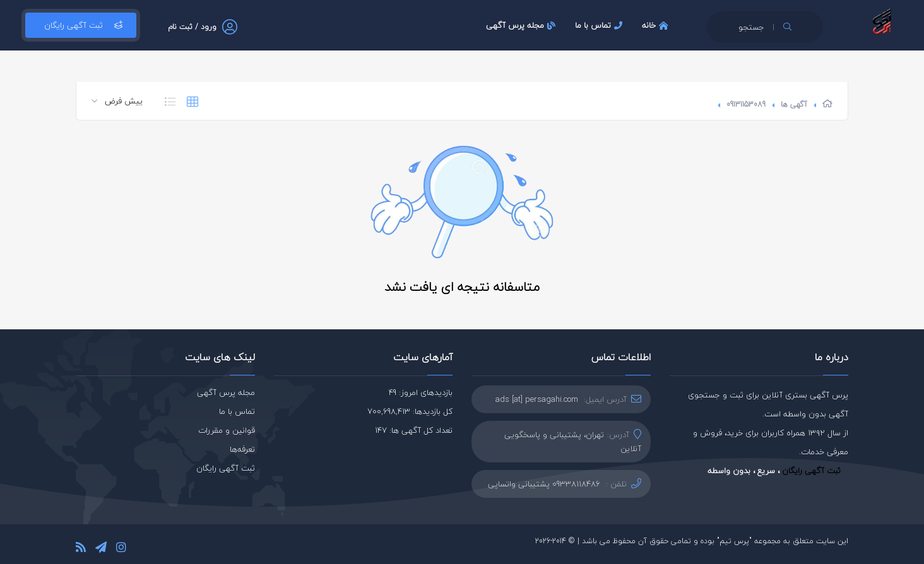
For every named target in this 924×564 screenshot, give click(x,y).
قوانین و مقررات (227, 430)
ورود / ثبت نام (192, 27)
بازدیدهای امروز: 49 (421, 392)
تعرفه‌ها (242, 449)
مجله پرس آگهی (522, 25)
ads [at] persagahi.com (537, 399)
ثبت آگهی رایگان (81, 25)
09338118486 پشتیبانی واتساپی (544, 484)
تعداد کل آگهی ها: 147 (414, 430)
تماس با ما (600, 25)
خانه (657, 25)
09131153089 (746, 104)
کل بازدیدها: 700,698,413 (410, 411)
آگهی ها (794, 104)
